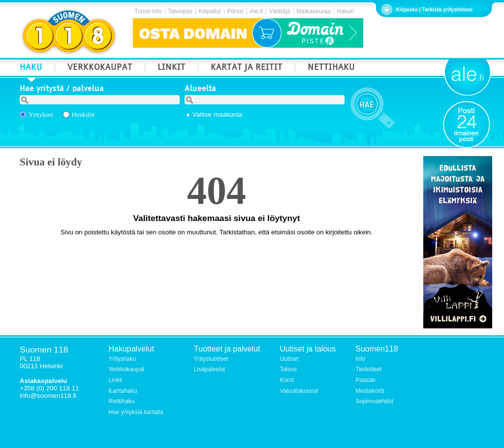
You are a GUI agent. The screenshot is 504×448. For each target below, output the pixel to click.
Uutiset (289, 359)
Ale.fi (256, 11)
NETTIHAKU (331, 68)
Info (360, 359)
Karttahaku (123, 391)
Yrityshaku (122, 359)
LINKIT (172, 68)
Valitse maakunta (217, 114)
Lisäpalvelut (209, 369)
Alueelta (200, 90)
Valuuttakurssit (299, 391)
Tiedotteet (368, 369)
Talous (288, 369)
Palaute (365, 380)
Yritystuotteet (211, 359)
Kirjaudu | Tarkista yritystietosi (434, 9)
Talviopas (180, 11)
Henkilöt (83, 114)
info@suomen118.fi (48, 396)
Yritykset (41, 114)
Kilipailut (210, 11)
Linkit (115, 380)
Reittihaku (121, 401)
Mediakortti (370, 391)
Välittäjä (280, 11)
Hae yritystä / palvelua (62, 90)
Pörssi (235, 11)
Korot (287, 380)
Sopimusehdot (374, 401)
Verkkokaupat (126, 369)
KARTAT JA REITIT (247, 68)
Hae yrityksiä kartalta (136, 412)
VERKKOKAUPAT (100, 68)
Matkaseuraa (313, 11)
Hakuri (345, 11)
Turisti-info (148, 11)
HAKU (31, 68)
